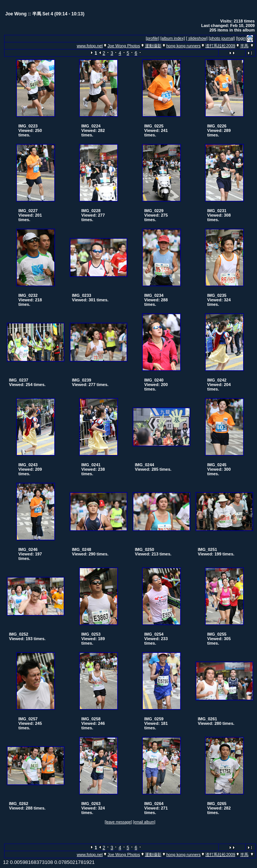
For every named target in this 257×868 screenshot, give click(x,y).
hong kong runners (184, 46)
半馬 (244, 46)
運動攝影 (153, 46)
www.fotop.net (90, 46)
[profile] (152, 38)
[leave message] (118, 822)
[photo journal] (222, 38)
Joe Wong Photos (124, 46)
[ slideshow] (197, 38)
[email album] (144, 822)
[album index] (173, 38)
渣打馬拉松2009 (220, 46)
